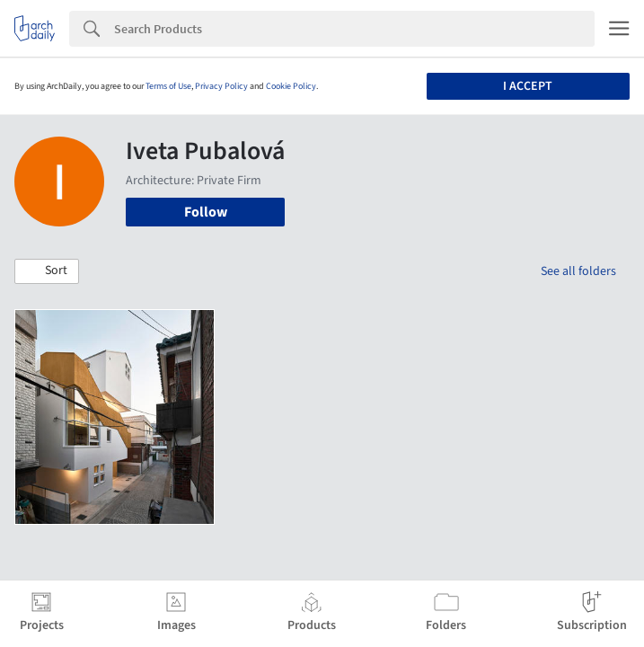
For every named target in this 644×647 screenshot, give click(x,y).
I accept (528, 86)
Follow (206, 212)
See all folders (578, 271)
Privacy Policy (221, 86)
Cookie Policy (291, 86)
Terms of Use (168, 86)
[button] (47, 271)
